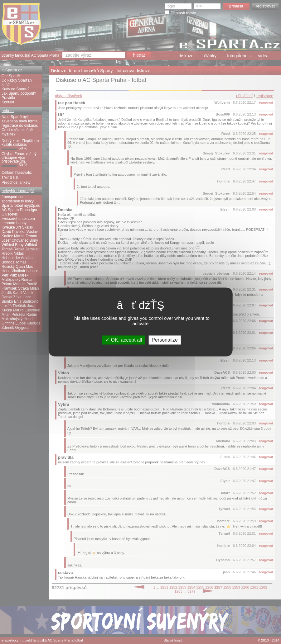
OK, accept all (124, 340)
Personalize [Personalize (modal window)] (165, 340)
